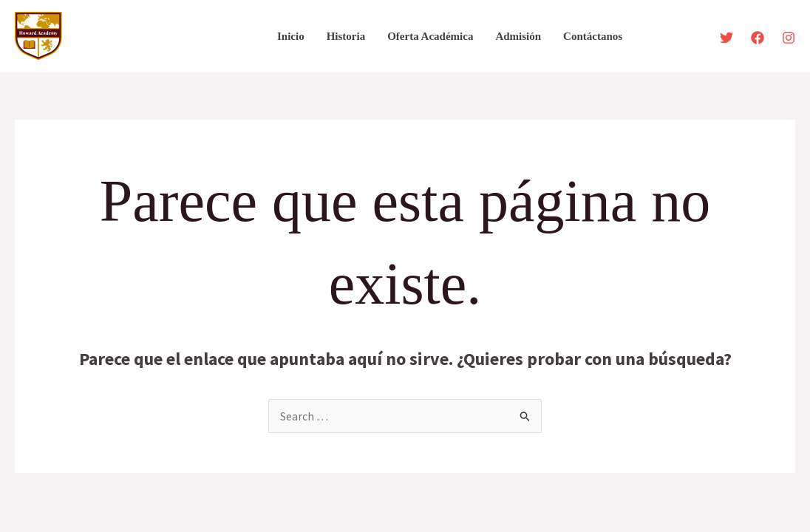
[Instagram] (789, 38)
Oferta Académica (430, 36)
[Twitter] (726, 38)
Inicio (291, 36)
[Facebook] (758, 38)
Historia (346, 36)
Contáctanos (593, 36)
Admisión (518, 36)
